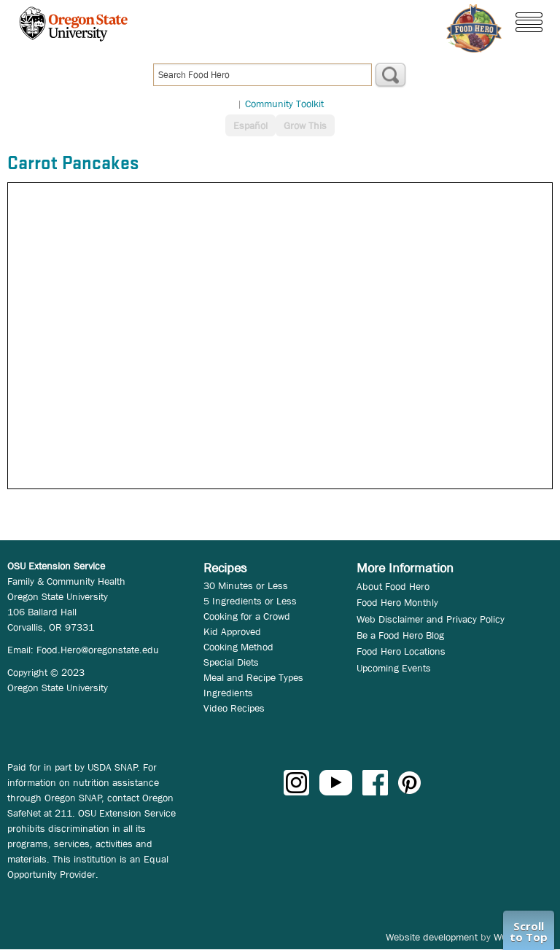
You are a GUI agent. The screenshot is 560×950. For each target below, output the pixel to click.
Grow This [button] (305, 125)
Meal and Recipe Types (253, 677)
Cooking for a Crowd (247, 616)
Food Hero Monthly (397, 602)
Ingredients (228, 693)
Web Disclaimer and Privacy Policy (431, 619)
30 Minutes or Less (246, 585)
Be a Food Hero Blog (400, 635)
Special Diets (231, 662)
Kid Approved (232, 631)
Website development (432, 937)
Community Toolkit (284, 104)
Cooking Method (238, 647)
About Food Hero (393, 586)
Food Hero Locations (401, 651)
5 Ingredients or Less (250, 601)
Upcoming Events (394, 668)
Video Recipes (234, 708)
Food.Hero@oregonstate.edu (98, 650)
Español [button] (250, 125)
